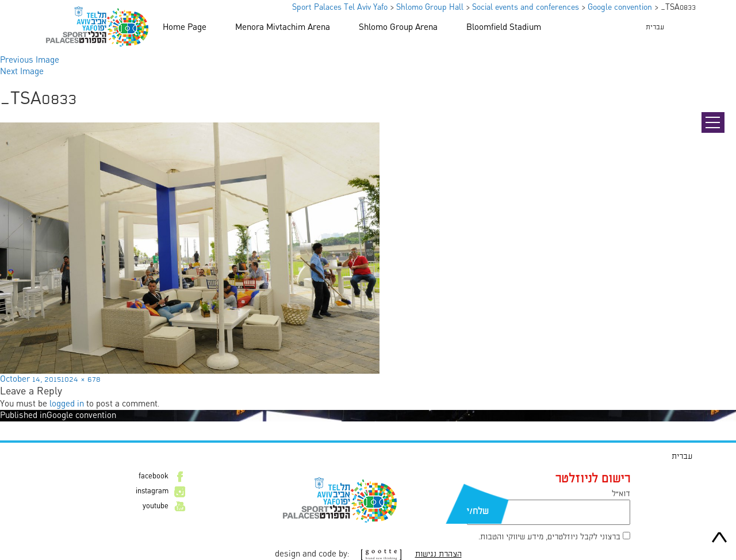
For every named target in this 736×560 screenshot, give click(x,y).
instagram (152, 492)
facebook (154, 477)
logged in (67, 404)
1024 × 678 (81, 379)
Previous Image (30, 60)
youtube (156, 507)
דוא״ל (621, 494)
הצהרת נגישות (438, 554)
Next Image (22, 72)
